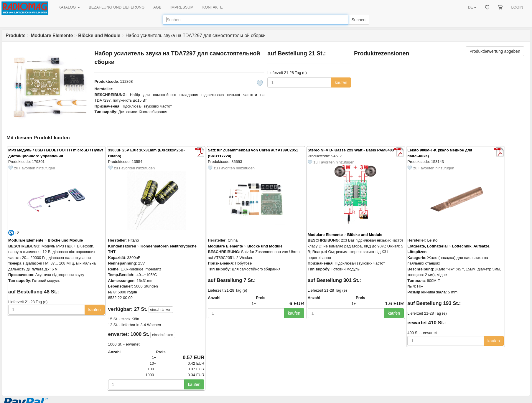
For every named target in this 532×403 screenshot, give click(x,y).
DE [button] (472, 7)
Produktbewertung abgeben (495, 51)
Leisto (433, 240)
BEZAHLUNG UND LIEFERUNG (117, 7)
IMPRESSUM (182, 7)
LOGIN (517, 7)
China (233, 240)
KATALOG (69, 7)
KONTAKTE (213, 7)
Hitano (134, 240)
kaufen (341, 82)
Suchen (359, 20)
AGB (157, 7)
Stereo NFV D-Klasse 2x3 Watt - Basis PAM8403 (351, 150)
